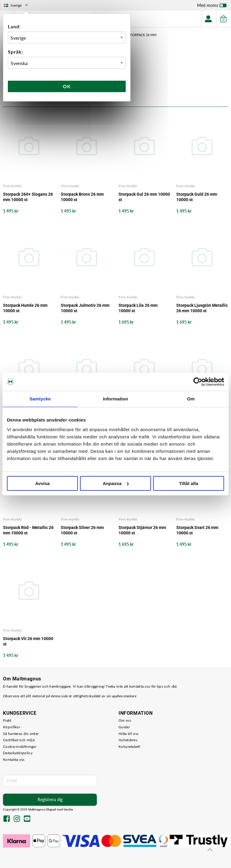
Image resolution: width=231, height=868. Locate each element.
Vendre (68, 809)
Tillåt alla (189, 483)
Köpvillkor (12, 727)
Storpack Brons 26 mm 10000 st (82, 197)
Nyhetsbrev (128, 740)
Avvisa (42, 483)
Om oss (125, 720)
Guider (124, 727)
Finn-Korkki (12, 186)
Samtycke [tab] (40, 399)
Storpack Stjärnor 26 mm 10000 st (142, 530)
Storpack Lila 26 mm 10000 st (138, 308)
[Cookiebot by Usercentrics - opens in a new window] (198, 382)
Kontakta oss (14, 759)
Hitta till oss (128, 734)
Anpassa (116, 483)
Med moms (212, 7)
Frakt (7, 720)
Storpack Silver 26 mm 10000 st (82, 530)
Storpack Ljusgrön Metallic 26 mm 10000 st (202, 308)
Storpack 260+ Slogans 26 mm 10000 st (28, 197)
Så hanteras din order (21, 734)
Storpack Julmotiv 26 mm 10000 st (85, 308)
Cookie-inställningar (20, 747)
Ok (67, 86)
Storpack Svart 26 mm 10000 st (197, 530)
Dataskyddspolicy (18, 753)
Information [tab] (115, 399)
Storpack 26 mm (142, 35)
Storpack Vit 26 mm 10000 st (28, 641)
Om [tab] (191, 399)
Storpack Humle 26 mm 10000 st (25, 308)
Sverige (16, 5)
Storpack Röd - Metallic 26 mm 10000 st (28, 530)
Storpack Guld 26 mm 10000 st (197, 197)
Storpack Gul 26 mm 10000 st (144, 197)
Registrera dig (50, 800)
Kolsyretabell (129, 747)
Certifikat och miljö (19, 740)
